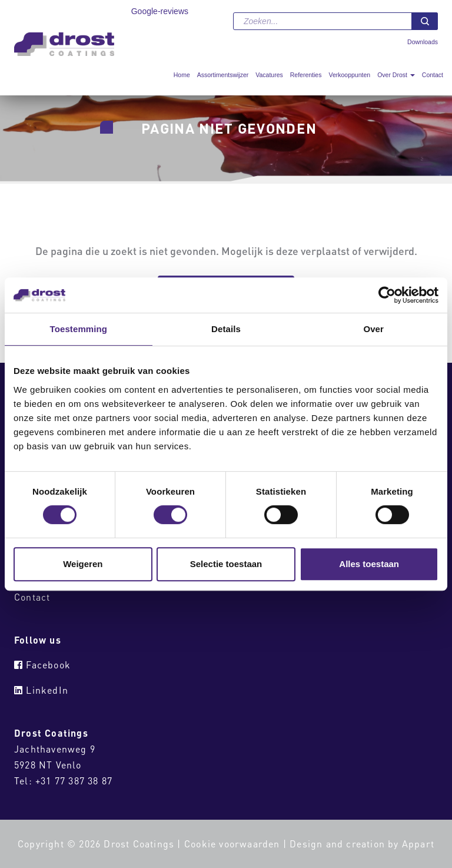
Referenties (306, 75)
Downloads (423, 42)
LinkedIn (41, 690)
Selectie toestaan (226, 564)
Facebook (42, 665)
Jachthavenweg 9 (55, 749)
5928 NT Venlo (48, 765)
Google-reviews (160, 11)
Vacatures (269, 75)
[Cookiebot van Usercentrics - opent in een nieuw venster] (387, 295)
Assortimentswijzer (223, 75)
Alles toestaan (369, 564)
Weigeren (83, 564)
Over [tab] (373, 329)
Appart (418, 844)
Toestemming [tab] (79, 329)
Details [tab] (226, 329)
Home (182, 75)
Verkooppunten (349, 75)
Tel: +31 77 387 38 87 (63, 781)
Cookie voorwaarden (232, 844)
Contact (433, 75)
